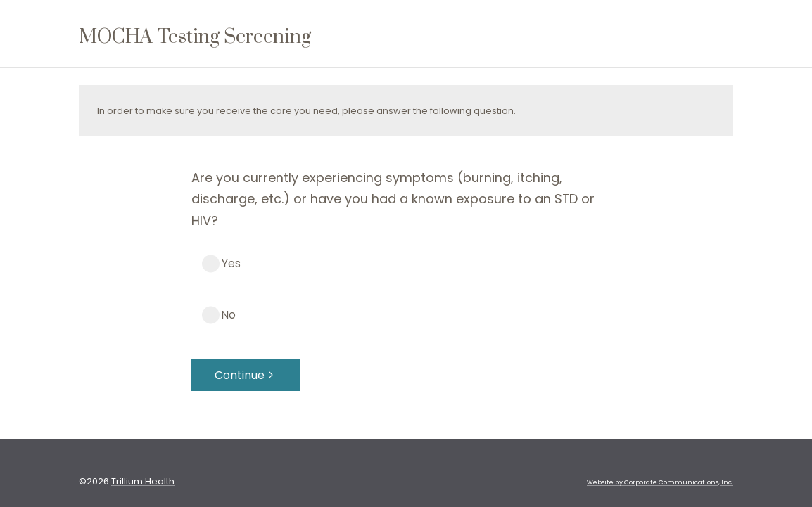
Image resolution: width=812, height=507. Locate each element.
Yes (231, 263)
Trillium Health (143, 481)
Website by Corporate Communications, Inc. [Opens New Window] (660, 482)
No (229, 315)
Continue (246, 375)
